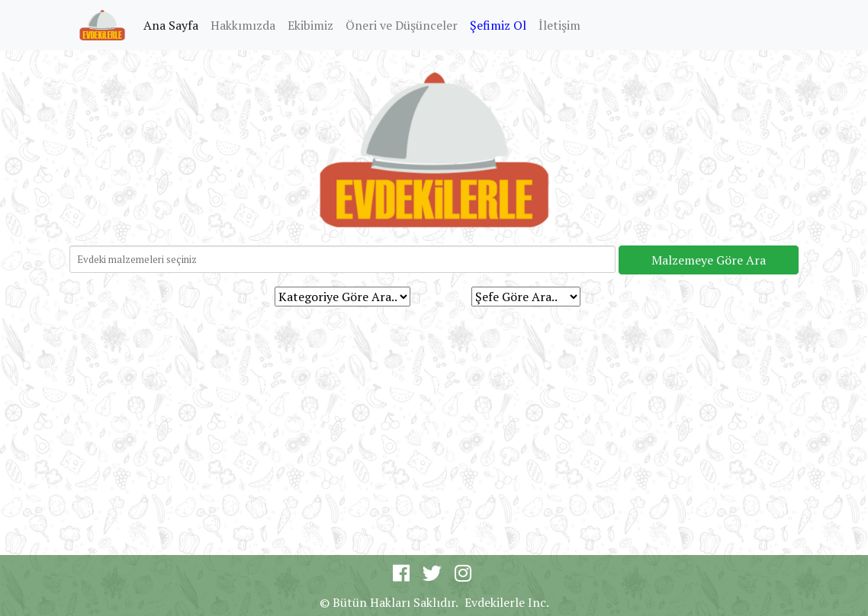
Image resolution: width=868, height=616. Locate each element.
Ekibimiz (310, 25)
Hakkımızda (243, 25)
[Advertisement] (434, 424)
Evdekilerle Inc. (507, 602)
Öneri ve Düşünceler (402, 25)
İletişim (559, 25)
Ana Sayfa (174, 24)
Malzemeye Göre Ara (709, 260)
